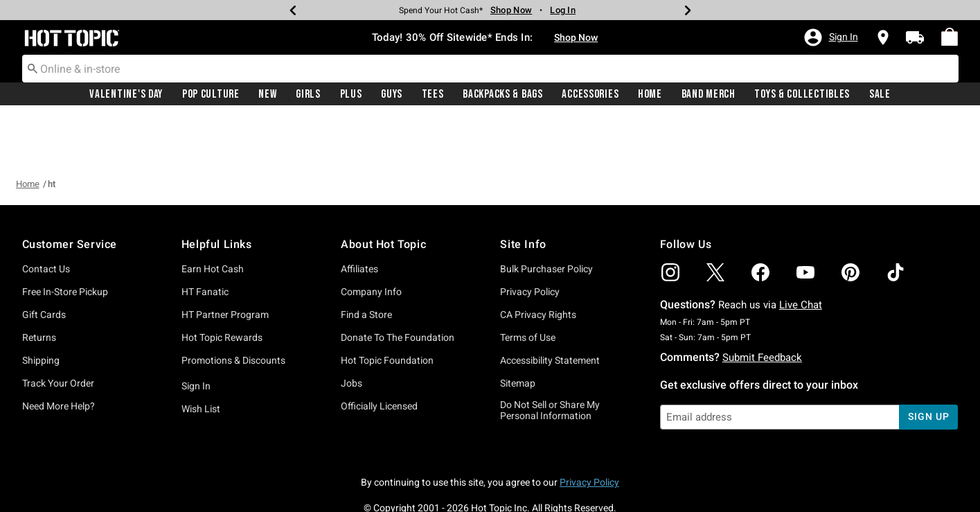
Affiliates (359, 218)
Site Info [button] (523, 194)
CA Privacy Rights (538, 264)
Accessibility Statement (550, 310)
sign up (928, 366)
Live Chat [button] (801, 254)
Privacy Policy (530, 241)
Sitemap (518, 333)
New (267, 95)
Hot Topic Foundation (387, 310)
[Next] (688, 10)
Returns (39, 287)
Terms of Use (528, 287)
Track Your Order (58, 333)
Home (650, 95)
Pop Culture (211, 95)
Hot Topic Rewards (222, 287)
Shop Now (576, 38)
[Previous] (293, 10)
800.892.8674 (643, 483)
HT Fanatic (205, 241)
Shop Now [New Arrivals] (511, 10)
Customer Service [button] (70, 194)
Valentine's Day (126, 95)
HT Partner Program (225, 264)
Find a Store (366, 264)
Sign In (196, 335)
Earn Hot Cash (213, 218)
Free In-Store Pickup (65, 241)
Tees (433, 95)
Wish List (201, 358)
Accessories (590, 95)
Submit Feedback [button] (762, 307)
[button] (830, 38)
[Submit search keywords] (33, 69)
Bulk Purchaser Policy (546, 218)
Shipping (41, 310)
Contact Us (46, 218)
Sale (880, 95)
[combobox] (490, 69)
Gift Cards (44, 264)
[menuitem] (950, 37)
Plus (351, 95)
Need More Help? (59, 355)
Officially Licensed (379, 355)
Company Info (371, 241)
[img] (670, 222)
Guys (392, 95)
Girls (308, 95)
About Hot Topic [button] (383, 194)
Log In (563, 10)
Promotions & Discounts (233, 310)
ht (52, 133)
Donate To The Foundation (398, 287)
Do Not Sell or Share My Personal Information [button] (550, 360)
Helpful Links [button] (217, 194)
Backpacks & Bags (503, 95)
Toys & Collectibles (802, 95)
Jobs (351, 333)
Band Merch (709, 95)
